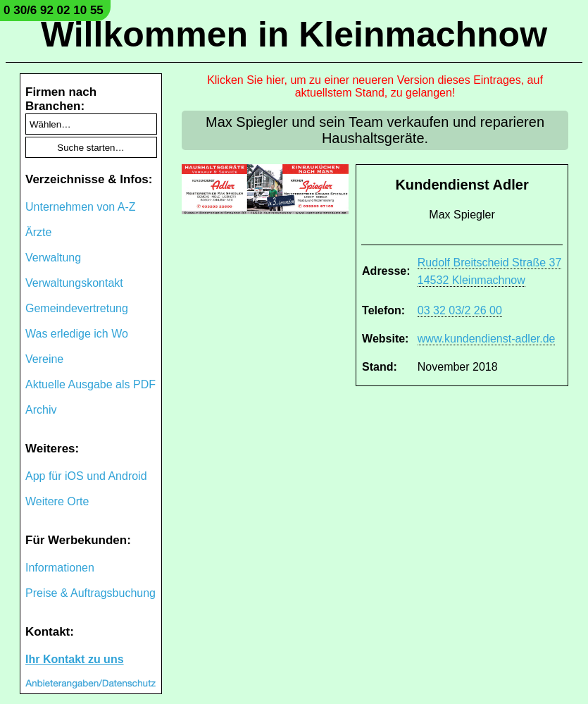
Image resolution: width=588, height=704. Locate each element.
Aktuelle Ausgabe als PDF (90, 384)
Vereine (44, 359)
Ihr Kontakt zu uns (75, 659)
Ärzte (38, 232)
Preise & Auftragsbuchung (90, 593)
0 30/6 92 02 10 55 (54, 10)
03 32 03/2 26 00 (460, 310)
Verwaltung (53, 258)
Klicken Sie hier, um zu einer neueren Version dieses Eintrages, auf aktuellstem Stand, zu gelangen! (375, 86)
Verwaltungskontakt (74, 283)
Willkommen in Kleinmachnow (294, 35)
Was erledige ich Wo (77, 334)
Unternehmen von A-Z (81, 207)
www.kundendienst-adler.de (487, 339)
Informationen (60, 568)
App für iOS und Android (86, 476)
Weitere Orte (57, 501)
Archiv (41, 410)
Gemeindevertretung (77, 308)
